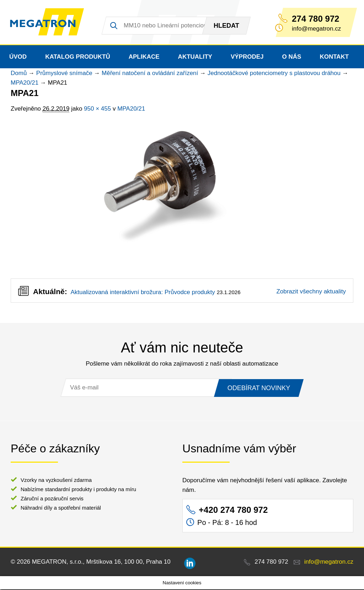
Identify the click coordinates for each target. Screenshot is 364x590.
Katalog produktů (78, 57)
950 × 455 (97, 109)
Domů (19, 74)
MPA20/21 (25, 83)
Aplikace (144, 57)
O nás (292, 57)
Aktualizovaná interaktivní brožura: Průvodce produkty (143, 293)
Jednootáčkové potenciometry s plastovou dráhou (274, 74)
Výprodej (247, 57)
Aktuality (195, 57)
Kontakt (334, 57)
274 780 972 (315, 19)
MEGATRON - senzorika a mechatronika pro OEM (49, 23)
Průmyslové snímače (64, 74)
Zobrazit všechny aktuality (311, 292)
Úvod (18, 57)
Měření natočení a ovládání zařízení (150, 74)
